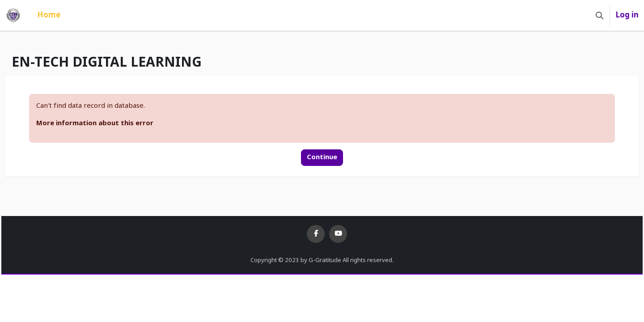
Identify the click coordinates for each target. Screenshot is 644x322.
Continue (322, 157)
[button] (600, 15)
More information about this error (115, 123)
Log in (627, 15)
